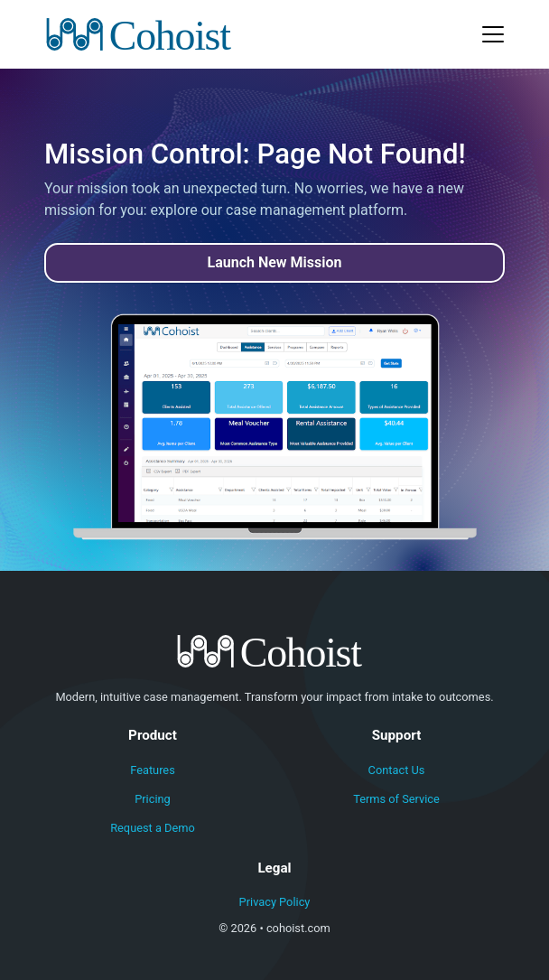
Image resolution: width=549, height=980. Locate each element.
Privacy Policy (275, 902)
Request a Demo (153, 828)
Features (153, 770)
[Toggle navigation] (493, 34)
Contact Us (397, 770)
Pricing (153, 799)
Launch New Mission (275, 262)
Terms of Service (396, 799)
